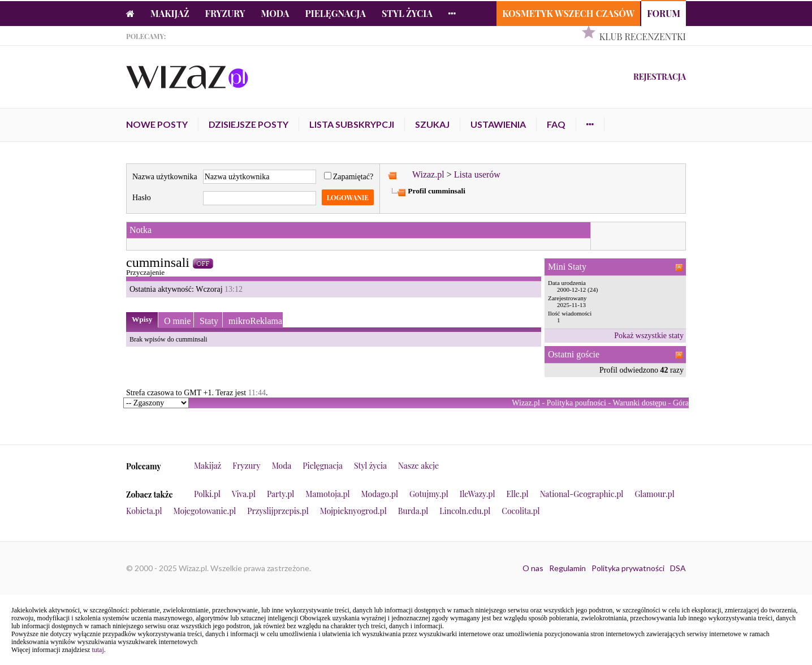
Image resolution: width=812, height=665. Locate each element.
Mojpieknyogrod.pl (353, 511)
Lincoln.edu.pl (465, 511)
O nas (533, 568)
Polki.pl (207, 494)
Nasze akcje (418, 466)
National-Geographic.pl (582, 494)
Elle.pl (517, 494)
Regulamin (567, 568)
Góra (681, 403)
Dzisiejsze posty (249, 124)
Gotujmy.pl (429, 494)
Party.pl (280, 494)
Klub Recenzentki (643, 36)
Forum (664, 13)
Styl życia (407, 13)
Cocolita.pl (521, 511)
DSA (678, 568)
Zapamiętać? (349, 177)
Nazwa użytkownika (165, 177)
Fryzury (225, 13)
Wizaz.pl (428, 174)
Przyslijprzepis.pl (278, 511)
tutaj (98, 650)
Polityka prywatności (628, 568)
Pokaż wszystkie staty (649, 336)
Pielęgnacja (335, 13)
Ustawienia (498, 124)
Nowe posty (157, 124)
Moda (275, 13)
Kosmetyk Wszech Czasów (568, 13)
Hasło (142, 198)
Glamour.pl (654, 494)
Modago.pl (380, 494)
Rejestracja (660, 77)
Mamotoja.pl (327, 494)
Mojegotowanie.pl (205, 511)
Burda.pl (413, 511)
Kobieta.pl (144, 511)
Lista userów (477, 174)
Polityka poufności (576, 403)
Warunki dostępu (639, 403)
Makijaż (170, 13)
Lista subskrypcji (352, 124)
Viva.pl (244, 494)
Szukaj (432, 124)
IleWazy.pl (478, 494)
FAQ (556, 124)
